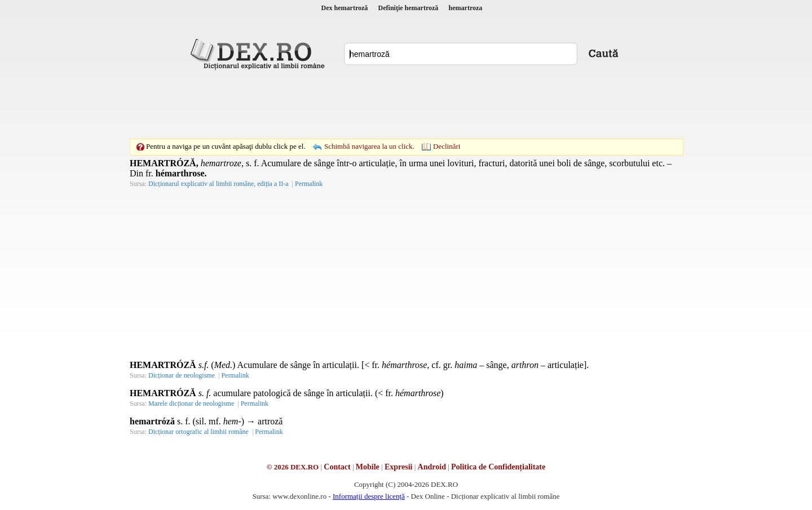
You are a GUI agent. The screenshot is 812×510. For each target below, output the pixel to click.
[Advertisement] (406, 104)
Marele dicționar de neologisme (191, 403)
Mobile (368, 467)
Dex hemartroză (345, 8)
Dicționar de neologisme (182, 375)
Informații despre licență (369, 496)
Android (432, 467)
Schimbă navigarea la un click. (369, 146)
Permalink (309, 184)
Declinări (447, 146)
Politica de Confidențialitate (498, 467)
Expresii (399, 467)
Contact (337, 467)
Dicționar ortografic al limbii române (198, 432)
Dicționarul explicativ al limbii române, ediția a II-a (219, 184)
